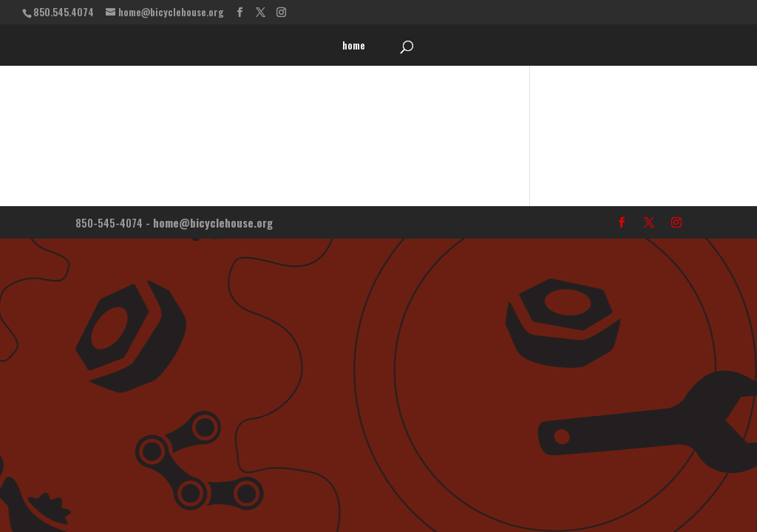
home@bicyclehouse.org (213, 222)
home (354, 46)
